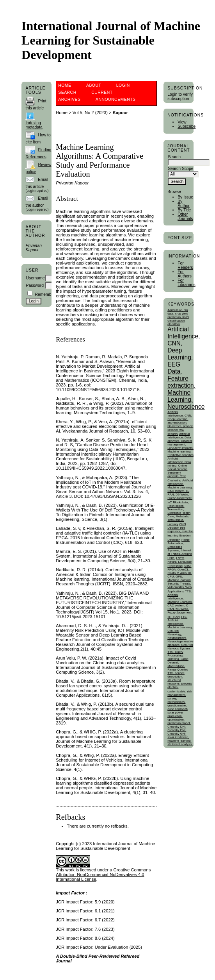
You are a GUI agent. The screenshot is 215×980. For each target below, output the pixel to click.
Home (65, 85)
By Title (184, 210)
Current (102, 92)
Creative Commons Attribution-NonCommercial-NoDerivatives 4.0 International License (103, 874)
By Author (184, 204)
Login (123, 85)
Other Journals (185, 216)
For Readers (185, 265)
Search (67, 92)
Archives (69, 99)
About (94, 85)
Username (35, 278)
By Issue (185, 197)
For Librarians (187, 283)
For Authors (185, 274)
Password (35, 285)
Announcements (116, 99)
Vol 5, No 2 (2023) (90, 113)
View (182, 122)
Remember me (48, 294)
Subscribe (187, 126)
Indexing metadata (34, 125)
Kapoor (120, 113)
